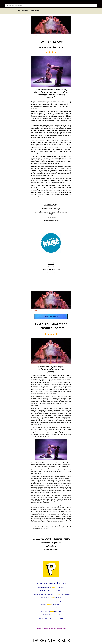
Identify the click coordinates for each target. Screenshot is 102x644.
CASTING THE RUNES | (51, 591)
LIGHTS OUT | (51, 608)
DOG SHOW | (51, 605)
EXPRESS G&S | (51, 615)
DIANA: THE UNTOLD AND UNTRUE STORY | (51, 594)
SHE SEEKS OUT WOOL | (51, 601)
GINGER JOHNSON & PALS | (51, 618)
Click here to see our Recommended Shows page (51, 629)
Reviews (37, 35)
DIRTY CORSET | (51, 598)
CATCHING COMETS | (51, 611)
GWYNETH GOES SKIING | (51, 587)
